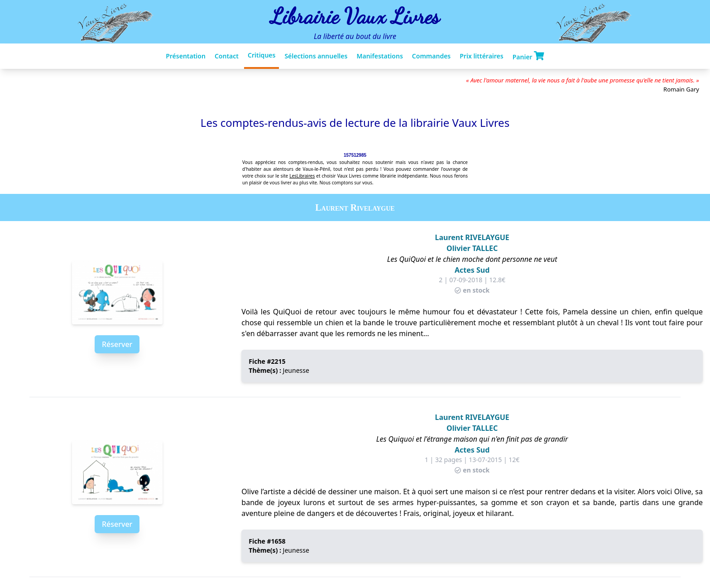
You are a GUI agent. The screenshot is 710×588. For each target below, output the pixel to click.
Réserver (117, 344)
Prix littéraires (481, 56)
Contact (227, 56)
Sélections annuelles (316, 56)
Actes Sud (472, 270)
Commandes (431, 56)
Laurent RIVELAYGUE (472, 237)
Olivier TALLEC (472, 248)
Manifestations (379, 56)
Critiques (261, 55)
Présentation (186, 56)
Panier (528, 56)
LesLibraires (302, 176)
